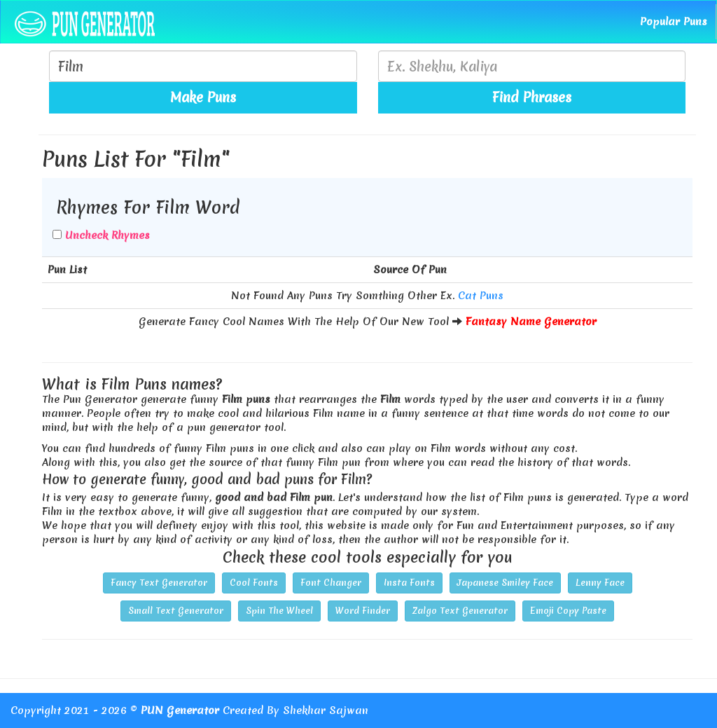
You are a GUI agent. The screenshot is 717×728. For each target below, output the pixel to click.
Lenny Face (600, 583)
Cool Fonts (254, 583)
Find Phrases (532, 97)
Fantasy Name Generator (531, 322)
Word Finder (363, 611)
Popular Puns (674, 22)
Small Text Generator (176, 611)
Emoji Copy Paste (568, 611)
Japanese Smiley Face (505, 583)
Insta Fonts (409, 583)
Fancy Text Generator (159, 583)
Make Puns (203, 97)
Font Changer (331, 583)
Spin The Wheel (279, 611)
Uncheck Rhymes (107, 235)
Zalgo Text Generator (460, 611)
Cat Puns (481, 296)
